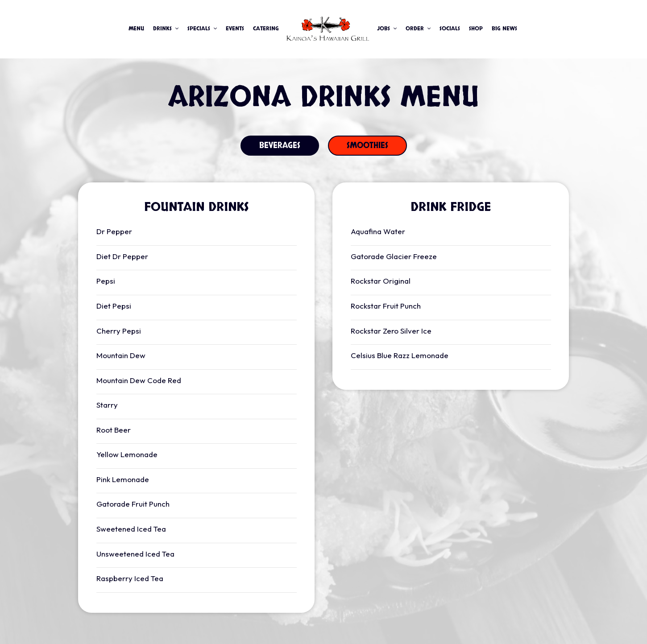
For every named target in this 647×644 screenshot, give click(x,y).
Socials (450, 29)
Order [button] (418, 29)
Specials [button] (202, 29)
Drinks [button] (166, 29)
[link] (328, 29)
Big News (504, 29)
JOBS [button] (387, 29)
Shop (476, 29)
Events (235, 29)
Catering (266, 29)
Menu (136, 29)
